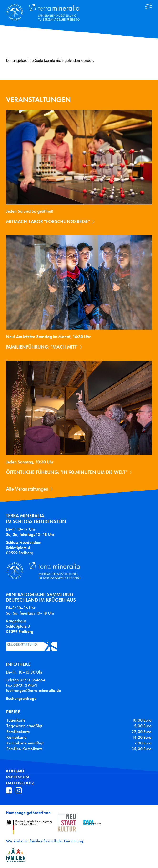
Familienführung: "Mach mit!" (42, 347)
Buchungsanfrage (21, 698)
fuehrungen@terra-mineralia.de (33, 690)
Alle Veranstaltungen (27, 489)
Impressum (18, 777)
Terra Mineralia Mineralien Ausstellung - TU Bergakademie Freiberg (47, 13)
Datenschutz (20, 783)
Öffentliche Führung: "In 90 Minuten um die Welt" (67, 472)
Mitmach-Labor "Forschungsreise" (48, 221)
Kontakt (15, 771)
